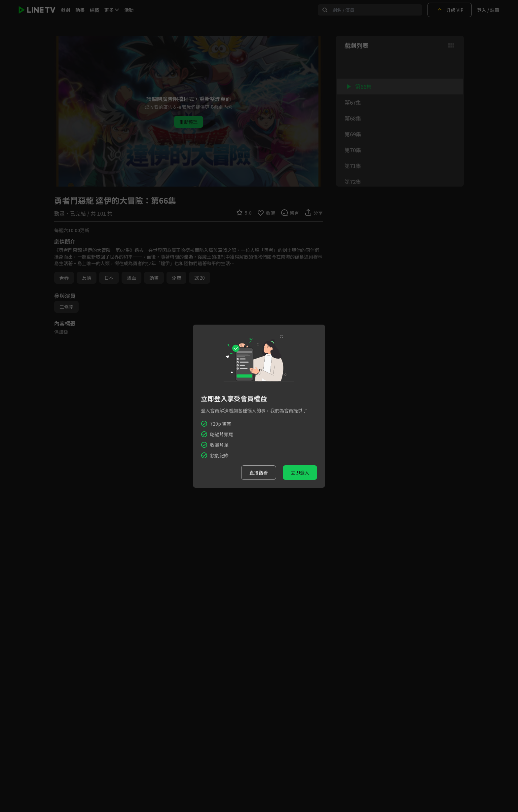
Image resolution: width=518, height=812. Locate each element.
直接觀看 (259, 473)
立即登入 (300, 473)
